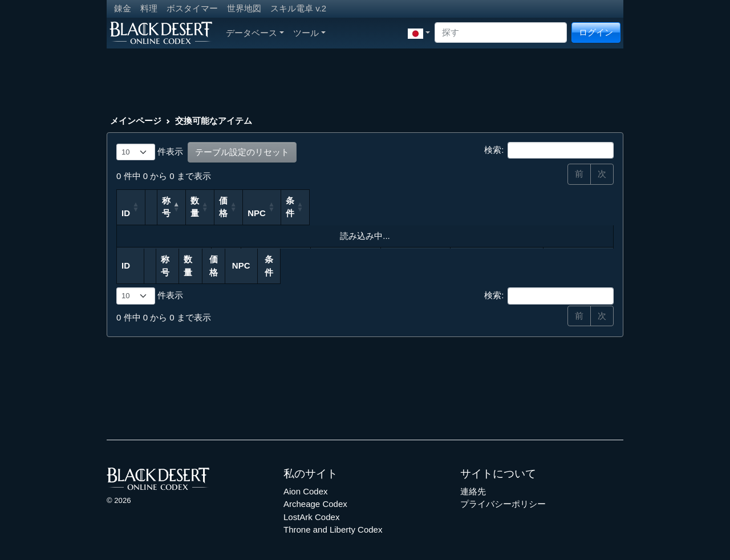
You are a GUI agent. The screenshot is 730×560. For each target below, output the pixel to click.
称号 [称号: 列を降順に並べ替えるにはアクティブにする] (185, 213)
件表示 (150, 152)
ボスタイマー (192, 8)
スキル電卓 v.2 (298, 8)
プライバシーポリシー (503, 491)
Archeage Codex (315, 491)
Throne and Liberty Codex (333, 517)
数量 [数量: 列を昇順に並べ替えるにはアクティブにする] (314, 207)
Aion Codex (306, 478)
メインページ (136, 121)
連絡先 (473, 478)
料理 (149, 8)
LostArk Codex (311, 504)
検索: (549, 151)
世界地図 (244, 8)
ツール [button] (309, 33)
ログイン (596, 32)
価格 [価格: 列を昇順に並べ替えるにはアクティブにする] (378, 213)
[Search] (501, 33)
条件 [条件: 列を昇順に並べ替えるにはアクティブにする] (563, 213)
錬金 (123, 8)
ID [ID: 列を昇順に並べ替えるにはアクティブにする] (126, 213)
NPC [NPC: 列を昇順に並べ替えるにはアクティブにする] (471, 213)
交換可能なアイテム (214, 121)
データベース (255, 33)
